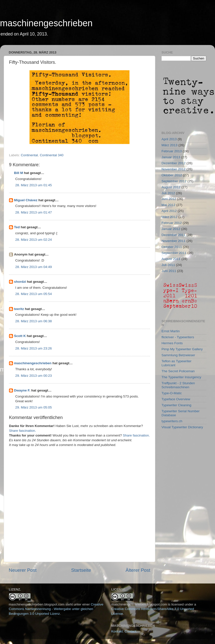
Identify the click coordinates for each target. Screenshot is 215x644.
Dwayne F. (22, 390)
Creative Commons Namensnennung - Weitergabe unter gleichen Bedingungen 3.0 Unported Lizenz (56, 609)
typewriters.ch (172, 421)
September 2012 (174, 181)
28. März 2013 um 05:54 (33, 294)
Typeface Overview (176, 399)
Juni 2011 (169, 271)
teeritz (19, 309)
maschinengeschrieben (46, 23)
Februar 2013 (172, 151)
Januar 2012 (171, 229)
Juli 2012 (168, 193)
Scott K (20, 336)
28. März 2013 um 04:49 (33, 267)
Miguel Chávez (26, 200)
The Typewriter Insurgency (181, 377)
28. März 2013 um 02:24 (33, 240)
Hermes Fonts (172, 343)
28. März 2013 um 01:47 (33, 212)
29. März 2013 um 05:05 (33, 407)
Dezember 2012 (173, 163)
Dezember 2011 (173, 235)
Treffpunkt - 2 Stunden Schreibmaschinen (178, 385)
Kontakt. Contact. (124, 631)
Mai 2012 (168, 205)
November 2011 (173, 241)
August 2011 (171, 259)
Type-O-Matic (172, 393)
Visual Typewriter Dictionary (182, 427)
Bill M (18, 173)
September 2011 (174, 253)
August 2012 (171, 187)
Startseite (81, 570)
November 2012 (173, 169)
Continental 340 (52, 155)
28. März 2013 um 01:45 (33, 185)
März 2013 (169, 145)
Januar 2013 (171, 157)
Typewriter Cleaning (176, 405)
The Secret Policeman (178, 371)
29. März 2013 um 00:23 (33, 376)
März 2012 (169, 217)
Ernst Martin (171, 331)
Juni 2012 (169, 199)
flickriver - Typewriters (178, 337)
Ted (17, 227)
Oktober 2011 (172, 247)
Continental (29, 155)
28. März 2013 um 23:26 (33, 348)
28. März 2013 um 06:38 (33, 321)
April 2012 (169, 211)
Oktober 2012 (172, 175)
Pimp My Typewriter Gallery (182, 349)
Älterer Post (138, 570)
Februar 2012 (172, 223)
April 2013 (169, 139)
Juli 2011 (168, 265)
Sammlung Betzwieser (178, 355)
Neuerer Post (23, 570)
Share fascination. (22, 431)
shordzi (20, 282)
